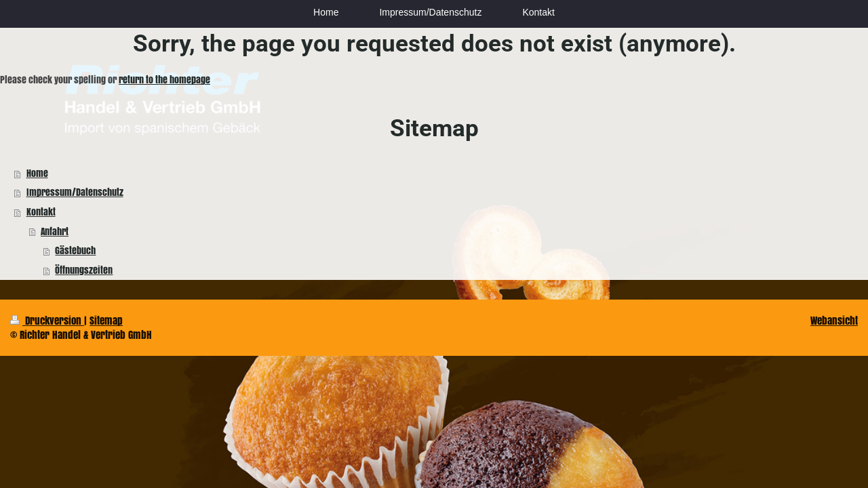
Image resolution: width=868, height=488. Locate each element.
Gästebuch (75, 250)
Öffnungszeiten (84, 270)
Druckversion (47, 320)
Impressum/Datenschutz (75, 192)
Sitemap (106, 320)
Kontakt (41, 212)
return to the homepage (164, 80)
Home (37, 173)
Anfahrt (55, 231)
